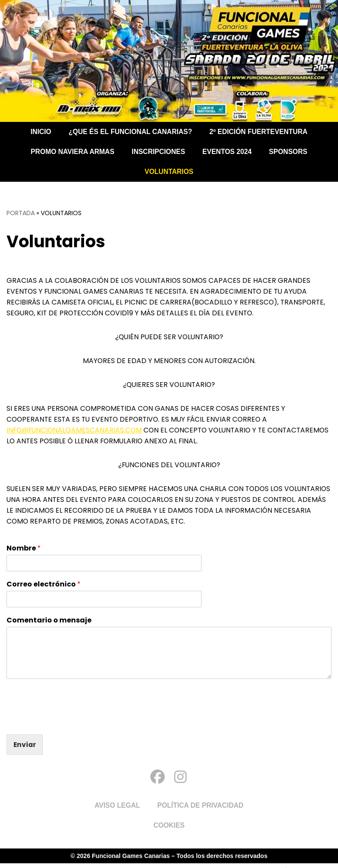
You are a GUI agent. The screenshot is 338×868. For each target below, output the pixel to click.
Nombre (24, 553)
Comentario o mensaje (49, 625)
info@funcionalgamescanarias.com (76, 433)
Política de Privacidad (201, 810)
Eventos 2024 (228, 152)
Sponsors (291, 152)
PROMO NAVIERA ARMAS (71, 152)
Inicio (38, 132)
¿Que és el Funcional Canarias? (130, 132)
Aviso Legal (116, 810)
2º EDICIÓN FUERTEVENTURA (260, 132)
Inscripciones (158, 152)
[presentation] (72, 724)
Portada (21, 213)
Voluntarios (169, 172)
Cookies (169, 830)
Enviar (25, 749)
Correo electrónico (44, 589)
